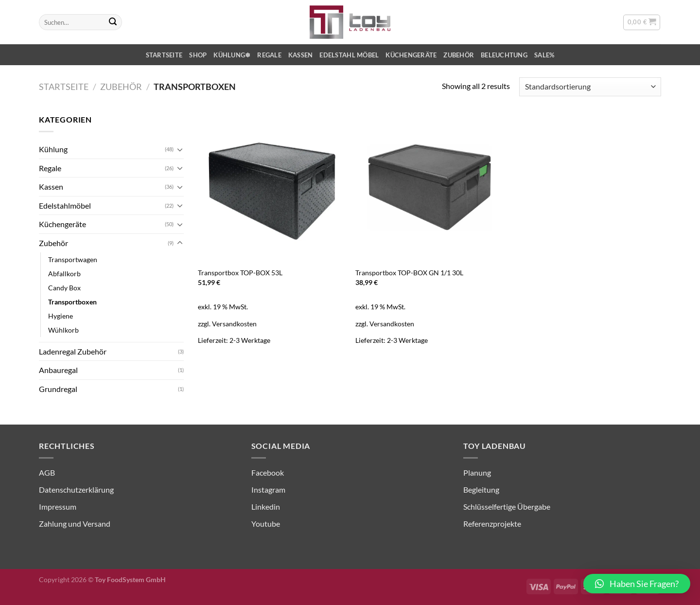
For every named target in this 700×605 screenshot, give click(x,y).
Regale (269, 55)
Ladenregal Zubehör (73, 351)
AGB (47, 472)
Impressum (58, 507)
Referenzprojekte (492, 524)
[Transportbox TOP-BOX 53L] (272, 187)
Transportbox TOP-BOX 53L (240, 273)
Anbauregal (58, 370)
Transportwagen (73, 259)
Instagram (268, 489)
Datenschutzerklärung (76, 489)
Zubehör (459, 55)
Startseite (164, 55)
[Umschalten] (180, 149)
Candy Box (64, 288)
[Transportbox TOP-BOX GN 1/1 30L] (429, 187)
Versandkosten (234, 324)
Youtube (266, 524)
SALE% (544, 55)
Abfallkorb (64, 274)
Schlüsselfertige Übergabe (507, 507)
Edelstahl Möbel (349, 55)
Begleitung (481, 489)
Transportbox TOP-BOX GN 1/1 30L (409, 273)
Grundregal (58, 389)
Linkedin (266, 507)
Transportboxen (72, 302)
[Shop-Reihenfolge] (590, 87)
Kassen (301, 55)
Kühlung (53, 149)
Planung (477, 472)
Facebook (268, 472)
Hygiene (61, 316)
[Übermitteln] (113, 22)
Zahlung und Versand (75, 524)
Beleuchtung (504, 55)
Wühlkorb (63, 330)
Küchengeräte (411, 55)
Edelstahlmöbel (65, 205)
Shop (198, 55)
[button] (637, 584)
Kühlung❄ (232, 55)
